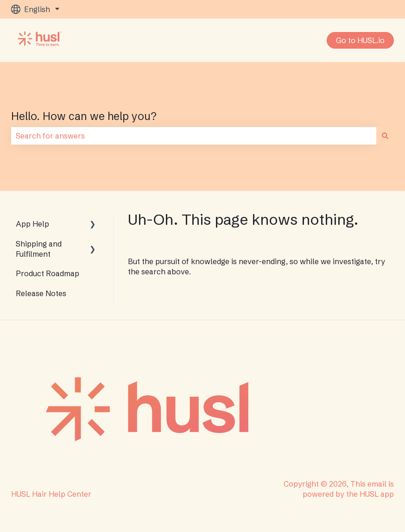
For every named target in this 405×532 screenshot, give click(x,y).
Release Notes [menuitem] (41, 293)
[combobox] (194, 136)
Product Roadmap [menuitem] (47, 273)
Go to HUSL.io (360, 40)
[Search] (385, 136)
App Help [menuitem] (32, 224)
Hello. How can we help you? (84, 116)
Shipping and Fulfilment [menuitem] (39, 249)
